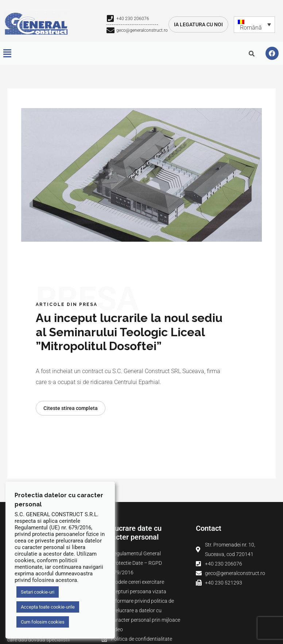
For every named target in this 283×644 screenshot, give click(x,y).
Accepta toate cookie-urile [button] (48, 607)
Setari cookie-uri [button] (38, 592)
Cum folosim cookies (43, 622)
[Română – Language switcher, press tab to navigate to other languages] (254, 25)
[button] (7, 54)
